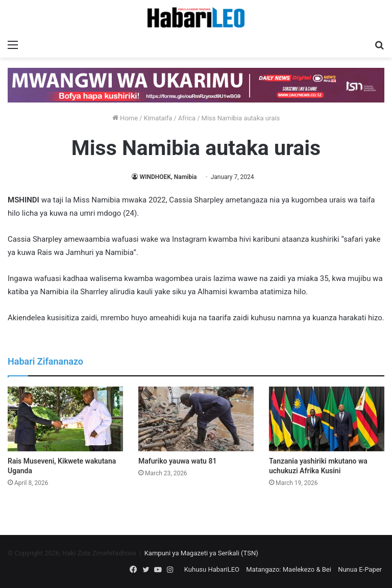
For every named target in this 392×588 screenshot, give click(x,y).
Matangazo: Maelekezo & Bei (289, 569)
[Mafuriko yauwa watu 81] (196, 419)
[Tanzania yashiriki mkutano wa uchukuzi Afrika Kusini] (327, 419)
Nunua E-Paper (360, 569)
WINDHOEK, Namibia (168, 177)
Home (125, 118)
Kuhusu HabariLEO (212, 569)
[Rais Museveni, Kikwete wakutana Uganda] (65, 419)
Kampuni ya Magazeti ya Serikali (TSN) (201, 553)
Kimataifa (158, 118)
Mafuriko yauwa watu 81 (177, 461)
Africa (187, 118)
